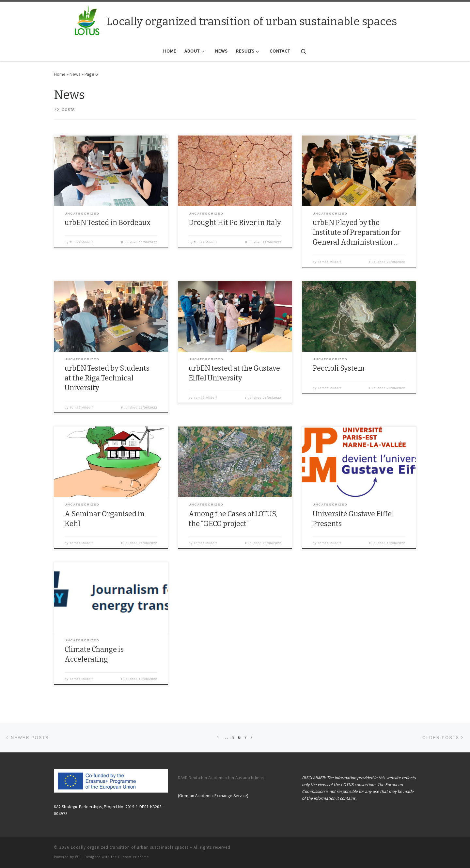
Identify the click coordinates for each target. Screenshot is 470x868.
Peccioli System (339, 368)
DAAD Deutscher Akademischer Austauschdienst (221, 778)
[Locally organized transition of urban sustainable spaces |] (87, 20)
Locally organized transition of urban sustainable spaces (130, 847)
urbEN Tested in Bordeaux (108, 223)
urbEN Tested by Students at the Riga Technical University (107, 378)
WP (78, 857)
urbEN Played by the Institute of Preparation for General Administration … (357, 233)
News (75, 74)
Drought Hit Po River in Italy (235, 223)
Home (60, 74)
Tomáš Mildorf (81, 242)
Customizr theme (133, 857)
